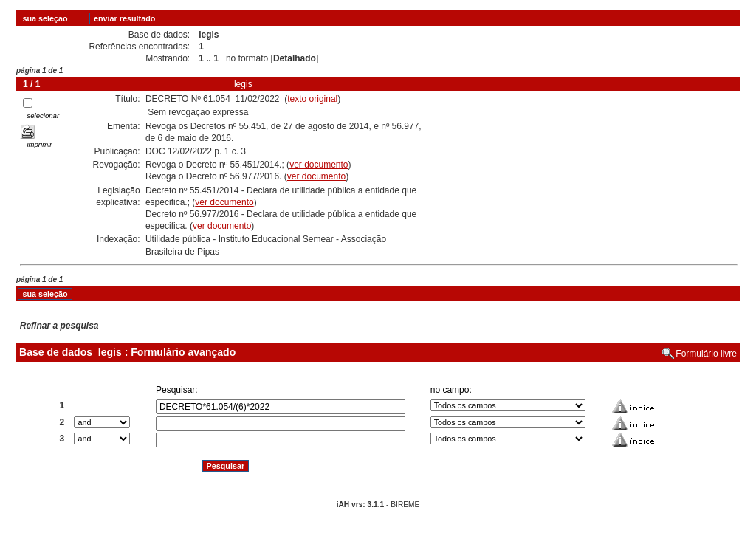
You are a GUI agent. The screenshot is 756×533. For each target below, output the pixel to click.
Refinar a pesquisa (59, 326)
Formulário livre (706, 354)
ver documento (319, 165)
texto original (312, 99)
